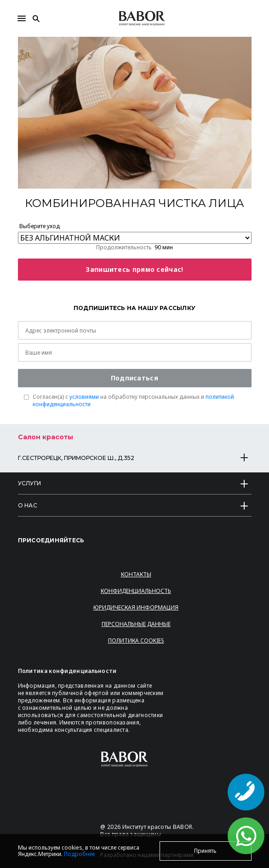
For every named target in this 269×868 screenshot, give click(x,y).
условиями (84, 397)
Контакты (136, 574)
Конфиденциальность (136, 591)
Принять (205, 851)
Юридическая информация (136, 607)
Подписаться (134, 378)
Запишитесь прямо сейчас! (134, 269)
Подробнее (79, 854)
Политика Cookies (136, 641)
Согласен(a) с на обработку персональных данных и (133, 401)
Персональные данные (136, 624)
